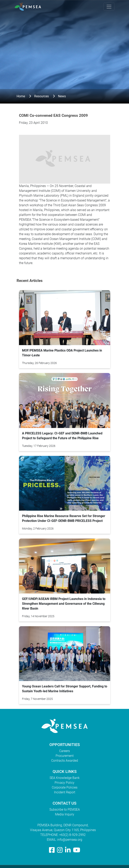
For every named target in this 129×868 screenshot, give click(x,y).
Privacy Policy (64, 783)
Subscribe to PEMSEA (65, 810)
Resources (41, 96)
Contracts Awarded (65, 761)
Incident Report (65, 792)
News (62, 96)
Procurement (65, 756)
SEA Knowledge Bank (65, 778)
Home (21, 96)
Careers (64, 751)
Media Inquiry (65, 814)
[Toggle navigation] (109, 7)
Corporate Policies (65, 787)
